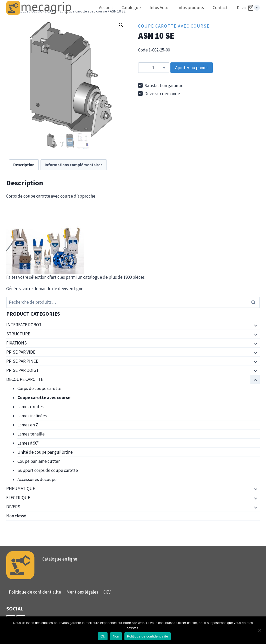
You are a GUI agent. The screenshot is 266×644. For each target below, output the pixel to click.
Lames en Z (28, 425)
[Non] (260, 630)
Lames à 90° (28, 443)
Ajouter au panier (192, 67)
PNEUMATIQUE (21, 489)
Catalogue (131, 8)
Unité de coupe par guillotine (45, 452)
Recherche (255, 302)
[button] (121, 25)
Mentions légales (82, 592)
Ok (103, 636)
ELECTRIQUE (18, 498)
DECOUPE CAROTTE (25, 379)
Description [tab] (24, 165)
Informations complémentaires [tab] (74, 165)
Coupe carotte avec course (174, 26)
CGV (107, 592)
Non (116, 636)
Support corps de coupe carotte (48, 470)
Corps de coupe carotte (39, 388)
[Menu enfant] (255, 325)
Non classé (16, 516)
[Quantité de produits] (153, 68)
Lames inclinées (32, 416)
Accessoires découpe (37, 479)
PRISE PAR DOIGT (22, 370)
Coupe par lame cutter (39, 461)
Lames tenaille (31, 434)
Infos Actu (159, 8)
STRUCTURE (18, 334)
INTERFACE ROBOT (24, 325)
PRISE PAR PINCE (22, 361)
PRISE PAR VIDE (21, 352)
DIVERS (13, 507)
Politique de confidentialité (35, 592)
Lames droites (31, 407)
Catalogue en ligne (60, 559)
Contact (220, 8)
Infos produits (191, 8)
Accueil (106, 8)
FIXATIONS (16, 343)
